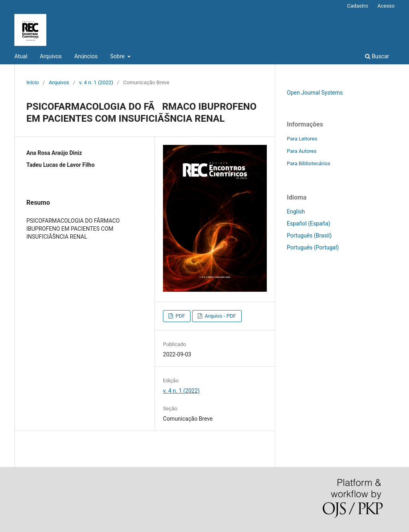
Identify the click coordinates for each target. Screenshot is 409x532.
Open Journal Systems (315, 93)
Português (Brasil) (309, 235)
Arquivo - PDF (219, 316)
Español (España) (309, 223)
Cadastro (358, 6)
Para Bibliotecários (309, 163)
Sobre (118, 56)
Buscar (377, 56)
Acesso (386, 6)
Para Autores (302, 151)
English (296, 212)
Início (33, 82)
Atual (21, 56)
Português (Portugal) (313, 247)
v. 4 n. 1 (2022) (96, 82)
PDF (180, 316)
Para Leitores (302, 139)
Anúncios (86, 56)
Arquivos (51, 56)
